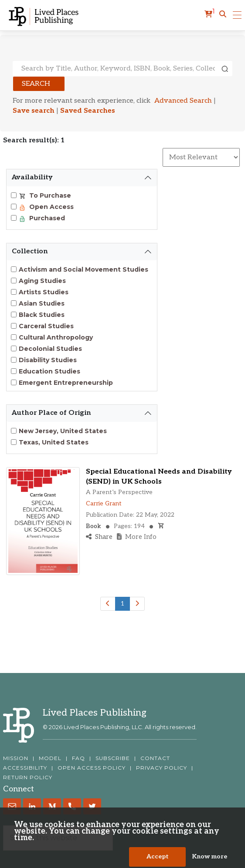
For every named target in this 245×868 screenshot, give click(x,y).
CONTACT (155, 758)
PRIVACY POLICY (162, 768)
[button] (223, 14)
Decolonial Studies (50, 349)
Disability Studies (48, 360)
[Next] (137, 604)
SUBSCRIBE (113, 758)
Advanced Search (183, 101)
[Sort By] (201, 157)
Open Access (51, 207)
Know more (209, 860)
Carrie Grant (104, 503)
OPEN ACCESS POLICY (92, 768)
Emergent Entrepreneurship (66, 383)
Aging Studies (42, 281)
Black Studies (42, 315)
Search (36, 84)
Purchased (46, 218)
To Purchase (49, 195)
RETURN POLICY (28, 777)
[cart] (210, 14)
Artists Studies (44, 292)
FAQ (78, 758)
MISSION (16, 758)
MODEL (50, 758)
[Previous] (108, 604)
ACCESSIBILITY (25, 768)
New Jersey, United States (63, 431)
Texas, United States (54, 442)
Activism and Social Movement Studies (83, 269)
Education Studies (49, 371)
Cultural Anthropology (56, 337)
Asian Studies (42, 303)
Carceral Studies (46, 326)
